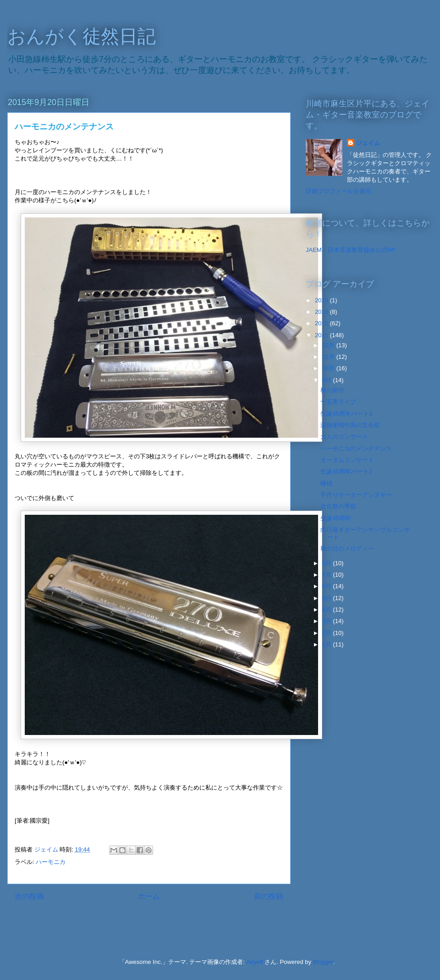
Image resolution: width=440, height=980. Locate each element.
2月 (328, 633)
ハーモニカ (51, 862)
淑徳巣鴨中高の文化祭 (350, 425)
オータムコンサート (347, 460)
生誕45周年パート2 (346, 471)
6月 (328, 586)
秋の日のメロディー (347, 548)
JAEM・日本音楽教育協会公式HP (351, 250)
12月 (329, 345)
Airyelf (254, 962)
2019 (322, 300)
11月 (329, 357)
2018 (322, 312)
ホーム (149, 896)
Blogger (323, 962)
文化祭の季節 (338, 506)
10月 (329, 368)
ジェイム (368, 143)
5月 (328, 598)
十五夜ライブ (338, 402)
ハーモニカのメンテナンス (356, 448)
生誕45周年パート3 (346, 414)
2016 (322, 323)
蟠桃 (326, 483)
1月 (328, 644)
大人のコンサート (344, 437)
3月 (328, 621)
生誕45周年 (335, 518)
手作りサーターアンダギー (356, 495)
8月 (328, 563)
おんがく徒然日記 (82, 36)
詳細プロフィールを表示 (338, 191)
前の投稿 (269, 896)
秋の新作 (332, 390)
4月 (328, 610)
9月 (328, 380)
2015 (322, 335)
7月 (328, 575)
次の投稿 (29, 896)
